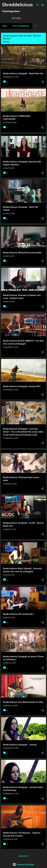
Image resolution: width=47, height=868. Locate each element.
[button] (42, 82)
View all (6, 42)
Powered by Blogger (24, 865)
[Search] (37, 5)
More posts (24, 856)
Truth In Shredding (21, 26)
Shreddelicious (17, 5)
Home (4, 26)
